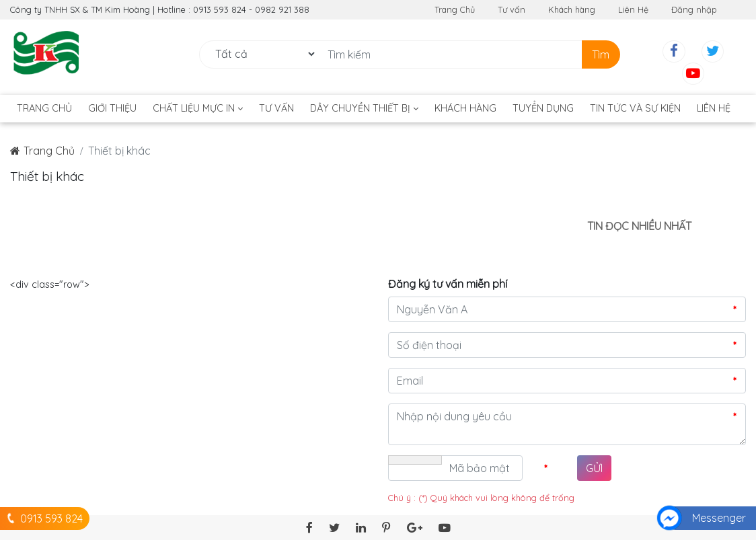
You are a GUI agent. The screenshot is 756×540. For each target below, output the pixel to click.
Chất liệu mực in (198, 108)
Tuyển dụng (543, 108)
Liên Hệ (633, 9)
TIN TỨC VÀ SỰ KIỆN (635, 108)
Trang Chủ (455, 9)
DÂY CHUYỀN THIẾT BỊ (364, 108)
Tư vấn (512, 9)
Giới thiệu (112, 108)
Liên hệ (714, 108)
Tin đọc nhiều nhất (639, 226)
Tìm (601, 54)
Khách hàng (572, 9)
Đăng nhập (694, 9)
